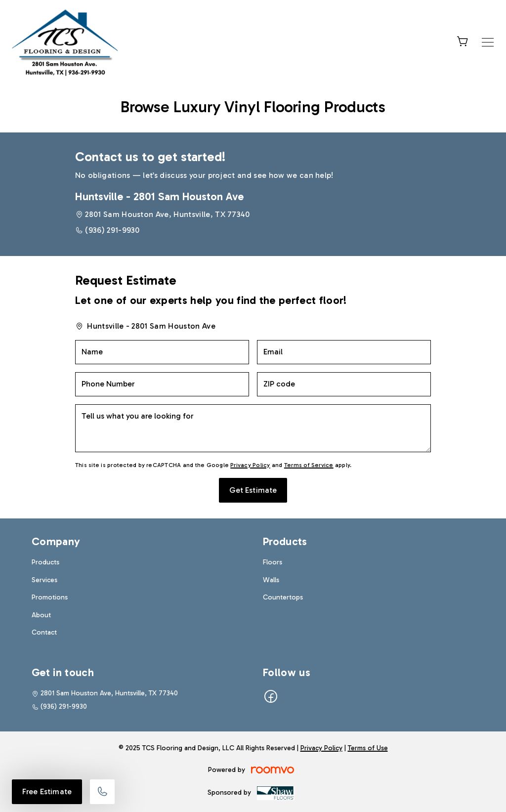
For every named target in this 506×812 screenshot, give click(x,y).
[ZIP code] (344, 384)
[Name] (162, 352)
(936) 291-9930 (112, 230)
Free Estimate (47, 791)
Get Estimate (253, 490)
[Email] (344, 352)
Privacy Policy (250, 465)
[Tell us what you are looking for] (253, 428)
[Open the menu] (488, 42)
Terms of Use (368, 748)
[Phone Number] (162, 384)
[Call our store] (102, 792)
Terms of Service (309, 465)
